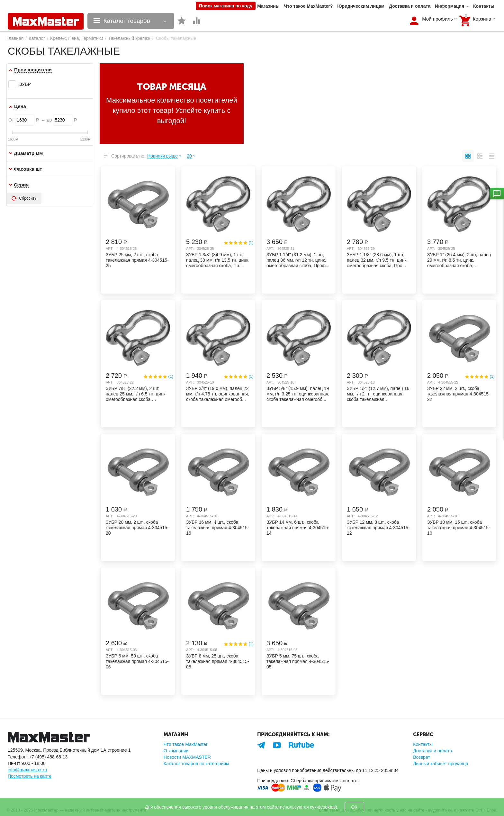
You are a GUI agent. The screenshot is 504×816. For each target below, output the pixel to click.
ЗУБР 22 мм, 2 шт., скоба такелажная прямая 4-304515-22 (459, 394)
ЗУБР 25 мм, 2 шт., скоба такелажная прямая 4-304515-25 (137, 260)
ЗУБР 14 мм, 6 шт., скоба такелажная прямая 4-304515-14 (298, 527)
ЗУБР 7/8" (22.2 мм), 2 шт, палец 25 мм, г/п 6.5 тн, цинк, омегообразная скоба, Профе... (136, 394)
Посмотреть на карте (30, 776)
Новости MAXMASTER (187, 757)
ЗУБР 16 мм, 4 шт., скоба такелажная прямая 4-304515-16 (218, 527)
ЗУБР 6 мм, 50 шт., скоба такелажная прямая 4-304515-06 (137, 661)
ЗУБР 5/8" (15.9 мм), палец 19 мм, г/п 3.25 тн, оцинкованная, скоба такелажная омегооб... (298, 394)
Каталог (37, 38)
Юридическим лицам (361, 6)
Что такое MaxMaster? (309, 6)
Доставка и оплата (410, 6)
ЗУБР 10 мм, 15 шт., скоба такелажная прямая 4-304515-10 (459, 527)
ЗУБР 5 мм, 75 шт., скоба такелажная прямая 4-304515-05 (298, 661)
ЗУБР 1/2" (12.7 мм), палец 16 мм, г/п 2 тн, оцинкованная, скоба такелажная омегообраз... (378, 394)
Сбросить (24, 198)
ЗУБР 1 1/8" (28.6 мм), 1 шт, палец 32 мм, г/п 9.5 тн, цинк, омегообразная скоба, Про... (377, 260)
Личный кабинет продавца (441, 764)
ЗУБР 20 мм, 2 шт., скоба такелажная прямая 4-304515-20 (137, 527)
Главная (15, 38)
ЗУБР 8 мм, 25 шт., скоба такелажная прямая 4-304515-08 (218, 661)
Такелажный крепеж (129, 38)
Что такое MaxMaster (185, 744)
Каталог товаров (127, 21)
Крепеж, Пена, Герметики (77, 38)
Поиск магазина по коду (226, 6)
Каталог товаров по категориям (196, 764)
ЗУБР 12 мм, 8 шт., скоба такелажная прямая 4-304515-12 (378, 527)
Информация (450, 6)
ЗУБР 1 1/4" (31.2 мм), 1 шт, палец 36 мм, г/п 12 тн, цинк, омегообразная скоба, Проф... (298, 260)
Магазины (268, 6)
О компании (176, 751)
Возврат (422, 757)
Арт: (110, 249)
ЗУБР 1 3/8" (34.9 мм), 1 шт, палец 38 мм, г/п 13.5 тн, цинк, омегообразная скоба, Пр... (218, 260)
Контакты (484, 6)
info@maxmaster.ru (27, 770)
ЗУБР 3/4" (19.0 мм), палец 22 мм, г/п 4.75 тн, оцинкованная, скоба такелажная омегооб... (218, 394)
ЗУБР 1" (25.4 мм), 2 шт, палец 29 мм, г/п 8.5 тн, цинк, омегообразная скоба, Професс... (459, 260)
